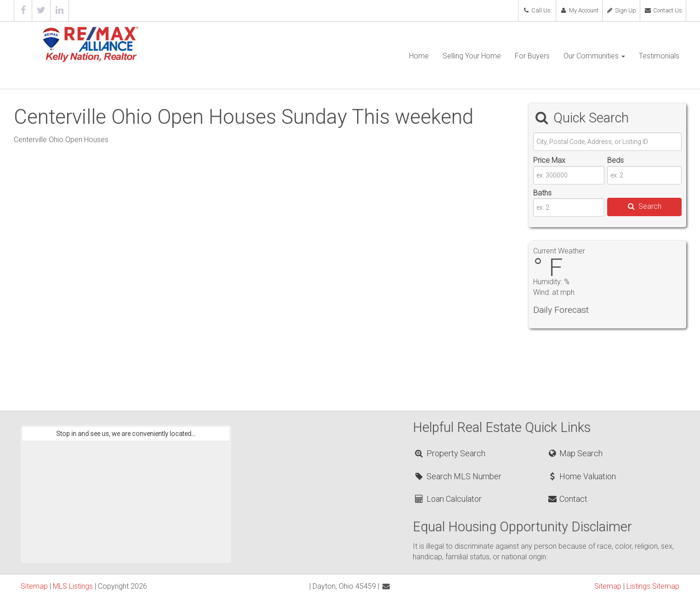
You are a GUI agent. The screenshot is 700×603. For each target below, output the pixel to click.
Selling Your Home (472, 56)
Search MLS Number (457, 476)
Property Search (449, 453)
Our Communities (594, 56)
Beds (615, 160)
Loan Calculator (447, 499)
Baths (542, 193)
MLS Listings (73, 586)
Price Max (549, 160)
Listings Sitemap (653, 586)
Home (419, 56)
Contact (567, 499)
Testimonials (659, 56)
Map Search (575, 453)
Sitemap (34, 586)
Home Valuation (581, 476)
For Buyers (532, 56)
